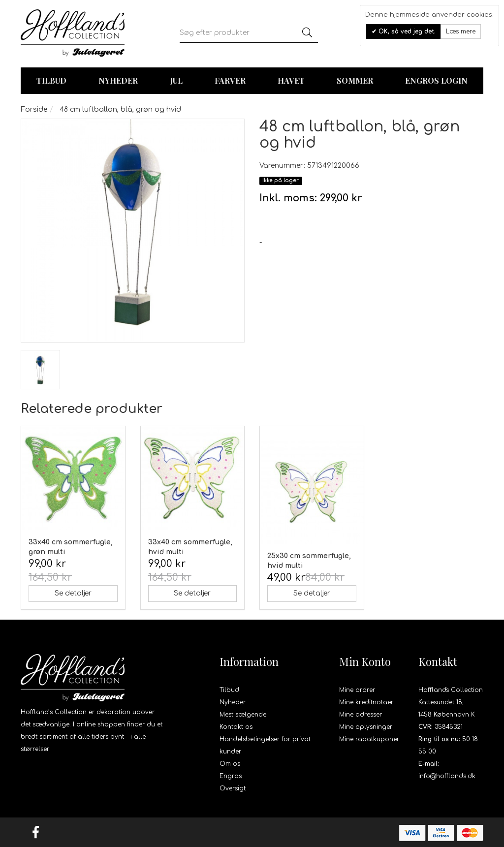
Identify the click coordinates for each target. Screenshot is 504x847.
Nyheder (118, 80)
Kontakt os (236, 727)
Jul (176, 80)
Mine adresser (361, 715)
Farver (230, 80)
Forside (34, 110)
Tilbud (229, 690)
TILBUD (51, 80)
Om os (230, 764)
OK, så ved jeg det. (406, 31)
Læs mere (461, 31)
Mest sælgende (243, 715)
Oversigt (233, 788)
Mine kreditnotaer (366, 702)
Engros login (436, 80)
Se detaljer (73, 593)
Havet (291, 80)
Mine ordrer (357, 690)
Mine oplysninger (366, 727)
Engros (231, 776)
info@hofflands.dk (447, 776)
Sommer (355, 80)
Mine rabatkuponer (369, 739)
